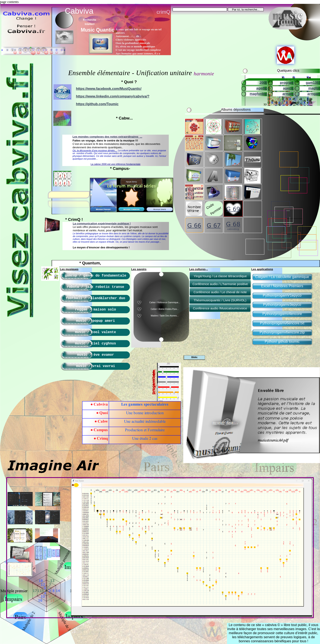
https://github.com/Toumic (97, 104)
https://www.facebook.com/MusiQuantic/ (109, 89)
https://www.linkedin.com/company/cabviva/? (113, 96)
